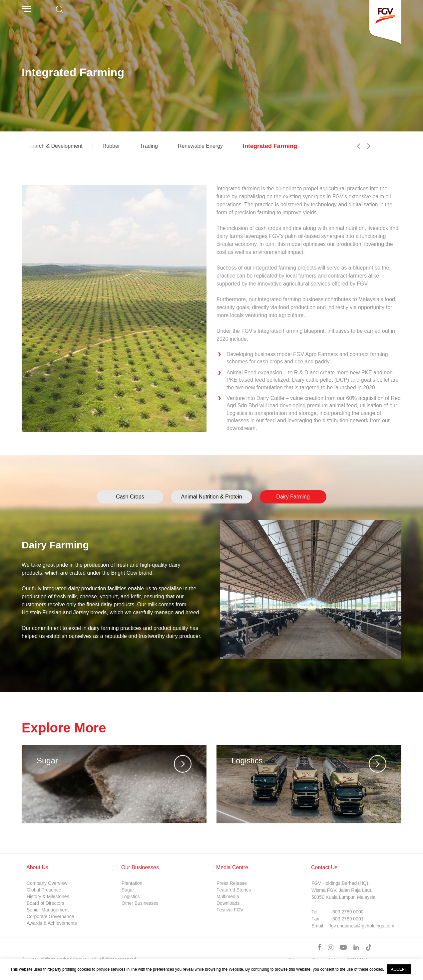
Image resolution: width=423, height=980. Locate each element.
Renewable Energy (200, 146)
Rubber (111, 146)
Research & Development (52, 146)
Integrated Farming (270, 146)
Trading (149, 146)
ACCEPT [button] (399, 969)
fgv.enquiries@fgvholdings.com (362, 926)
